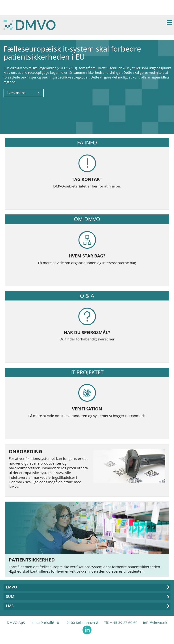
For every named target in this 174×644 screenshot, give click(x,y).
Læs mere (24, 93)
